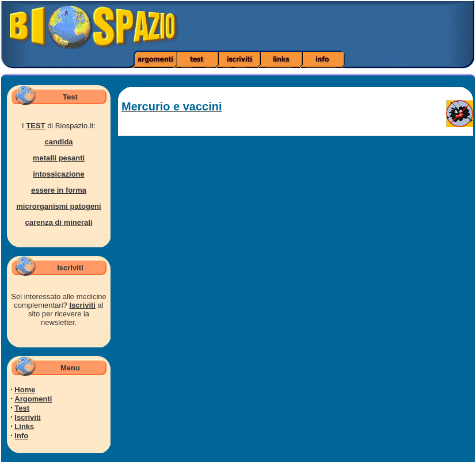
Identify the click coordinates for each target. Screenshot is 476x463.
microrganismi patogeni (58, 206)
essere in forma (59, 190)
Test (22, 408)
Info (21, 436)
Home (25, 390)
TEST (35, 126)
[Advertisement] (335, 26)
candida (58, 142)
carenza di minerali (58, 222)
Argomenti (33, 399)
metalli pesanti (59, 158)
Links (24, 426)
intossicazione (59, 174)
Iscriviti (82, 305)
